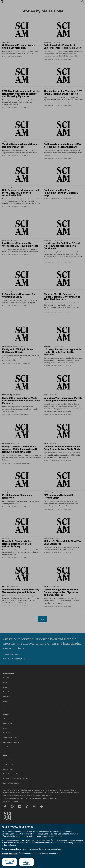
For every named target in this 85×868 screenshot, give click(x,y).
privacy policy (14, 849)
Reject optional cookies (27, 862)
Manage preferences (10, 853)
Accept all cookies (9, 862)
